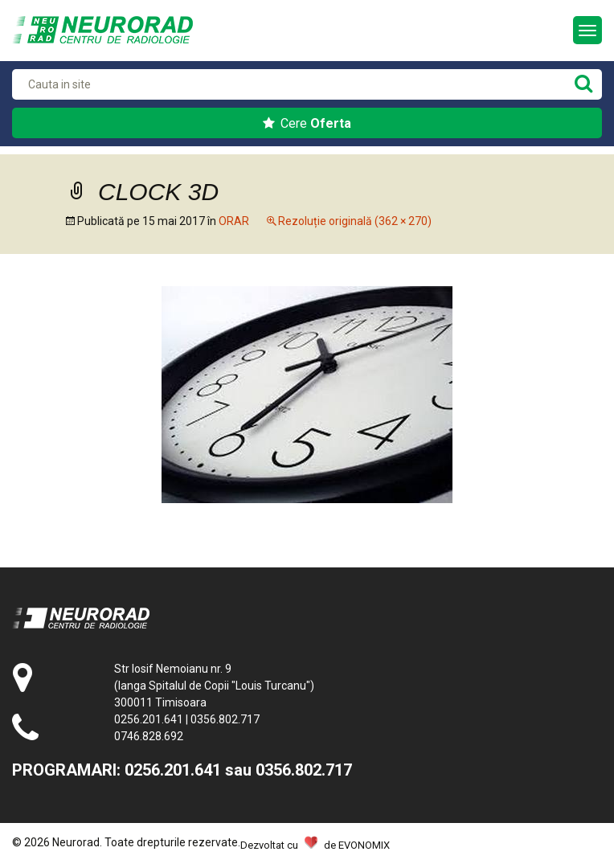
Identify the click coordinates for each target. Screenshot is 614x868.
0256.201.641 (149, 719)
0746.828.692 (149, 736)
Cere (307, 123)
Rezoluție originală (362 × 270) (355, 221)
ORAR (234, 221)
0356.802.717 (225, 719)
